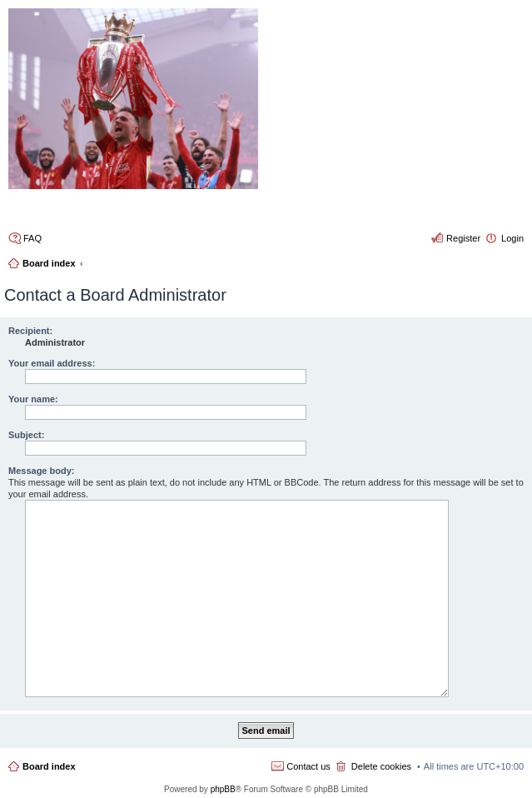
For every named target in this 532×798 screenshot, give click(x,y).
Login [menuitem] (512, 238)
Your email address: (52, 363)
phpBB (223, 789)
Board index (49, 766)
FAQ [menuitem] (32, 238)
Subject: (26, 435)
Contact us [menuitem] (308, 766)
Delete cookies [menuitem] (381, 766)
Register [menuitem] (463, 238)
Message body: (41, 471)
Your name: (33, 399)
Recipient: (30, 331)
